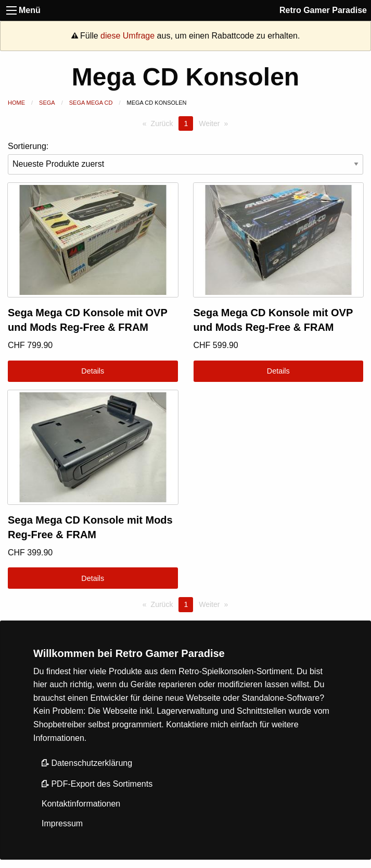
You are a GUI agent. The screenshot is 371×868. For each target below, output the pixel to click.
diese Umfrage (127, 36)
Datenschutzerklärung (87, 763)
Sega (47, 103)
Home (16, 103)
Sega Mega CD (91, 103)
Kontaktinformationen (81, 804)
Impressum (62, 823)
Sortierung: (185, 158)
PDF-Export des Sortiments (97, 784)
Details (93, 371)
